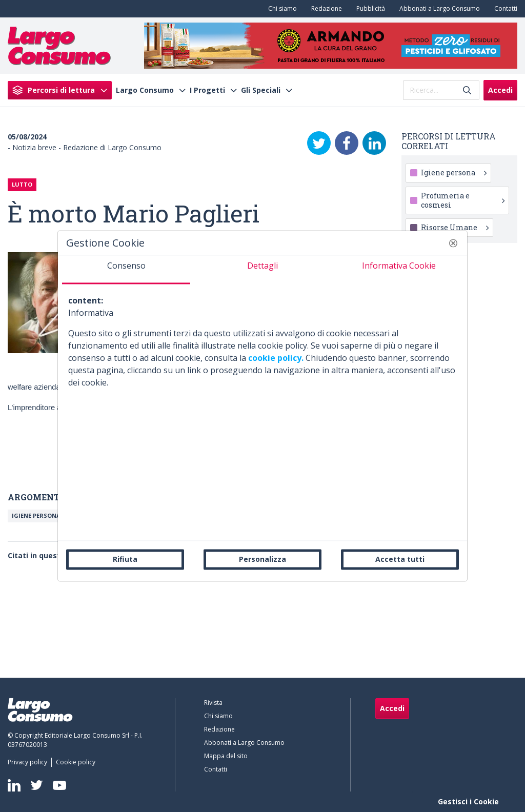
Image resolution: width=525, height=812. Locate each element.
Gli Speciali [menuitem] (261, 90)
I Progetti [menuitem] (207, 90)
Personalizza (262, 559)
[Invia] (467, 90)
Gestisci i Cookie (468, 801)
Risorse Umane (455, 227)
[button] (453, 243)
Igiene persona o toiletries (57, 515)
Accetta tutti (400, 559)
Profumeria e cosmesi (463, 200)
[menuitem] (280, 9)
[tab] (126, 270)
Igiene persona (454, 172)
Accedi (500, 90)
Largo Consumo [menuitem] (145, 90)
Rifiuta (125, 559)
